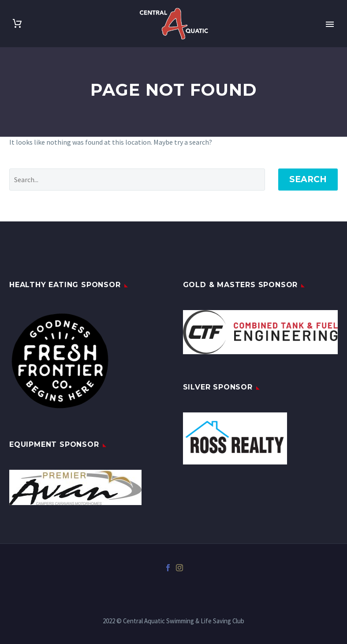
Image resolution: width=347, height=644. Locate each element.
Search (308, 179)
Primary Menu (330, 24)
